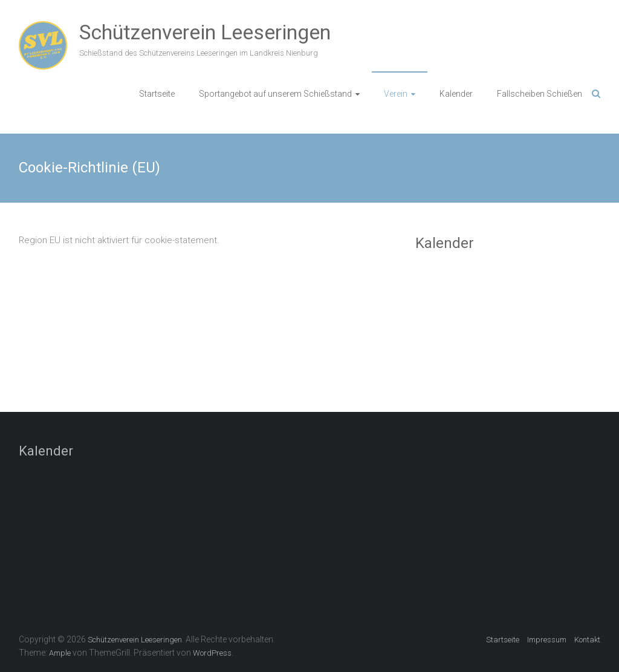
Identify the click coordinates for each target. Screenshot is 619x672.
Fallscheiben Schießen (540, 94)
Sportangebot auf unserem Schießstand (275, 94)
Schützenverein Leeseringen (205, 32)
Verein (396, 94)
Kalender (456, 94)
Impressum (547, 640)
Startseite (157, 94)
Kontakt (587, 640)
